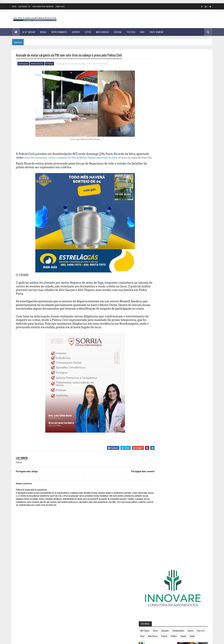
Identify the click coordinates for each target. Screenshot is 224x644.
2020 (161, 230)
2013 (160, 199)
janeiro (161, 251)
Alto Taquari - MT (24, 6)
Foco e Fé (169, 117)
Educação (181, 111)
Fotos (88, 32)
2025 (161, 303)
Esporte (76, 32)
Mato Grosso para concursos (43, 6)
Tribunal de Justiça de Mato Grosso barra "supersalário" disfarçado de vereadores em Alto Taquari (51, 613)
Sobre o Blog (60, 6)
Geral (178, 117)
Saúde (177, 122)
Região (168, 122)
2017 (160, 216)
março (160, 259)
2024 (161, 247)
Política (131, 32)
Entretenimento (59, 32)
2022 (161, 238)
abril (160, 264)
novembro (162, 293)
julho (160, 276)
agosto (161, 281)
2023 (161, 243)
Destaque (23, 64)
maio (160, 268)
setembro (162, 285)
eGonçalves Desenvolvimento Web (44, 640)
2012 (160, 194)
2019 (160, 225)
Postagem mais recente (136, 478)
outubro (161, 289)
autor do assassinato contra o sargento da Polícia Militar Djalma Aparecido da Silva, (85, 158)
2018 (160, 221)
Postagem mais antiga (27, 478)
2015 (160, 207)
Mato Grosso (103, 32)
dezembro (162, 298)
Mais (142, 32)
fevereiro (162, 255)
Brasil (43, 32)
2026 (161, 307)
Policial (118, 32)
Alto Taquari (29, 32)
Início (14, 6)
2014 (160, 203)
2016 (160, 212)
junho (160, 272)
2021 (160, 234)
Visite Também (156, 32)
